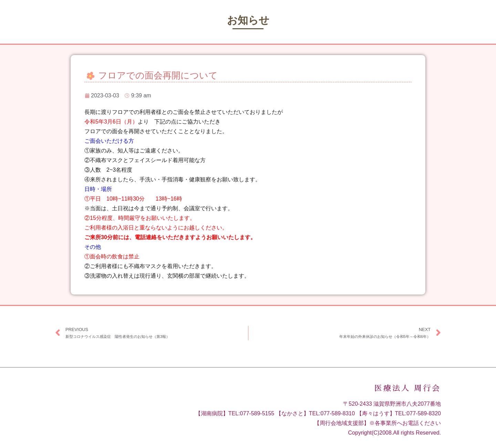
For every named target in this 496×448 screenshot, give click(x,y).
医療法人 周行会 (408, 388)
